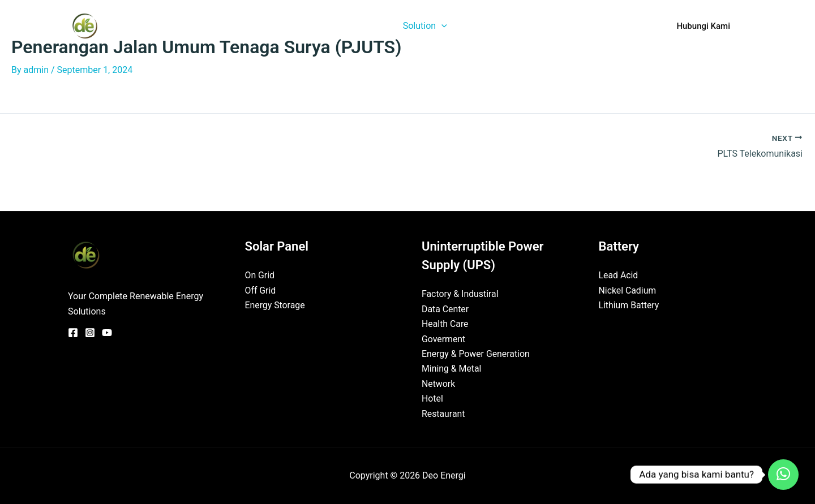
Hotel (432, 399)
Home (331, 26)
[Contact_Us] (783, 475)
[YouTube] (107, 333)
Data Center (445, 309)
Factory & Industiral (460, 294)
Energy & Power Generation (476, 354)
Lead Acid (619, 275)
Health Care (445, 324)
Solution (439, 26)
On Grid (260, 275)
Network (439, 384)
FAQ (631, 26)
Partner (590, 26)
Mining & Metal (452, 369)
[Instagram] (90, 333)
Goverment (444, 339)
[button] (455, 26)
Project (543, 26)
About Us (379, 26)
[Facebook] (73, 333)
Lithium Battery (629, 305)
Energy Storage (275, 305)
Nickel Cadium (628, 290)
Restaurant (443, 414)
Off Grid (261, 290)
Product (495, 26)
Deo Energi (147, 25)
